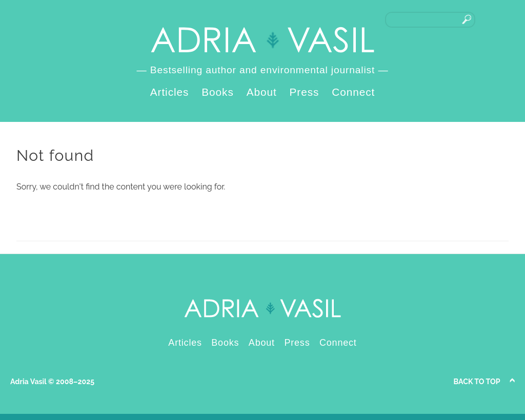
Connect (353, 92)
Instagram (504, 19)
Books (217, 92)
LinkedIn (488, 19)
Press (305, 92)
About (262, 92)
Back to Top (477, 382)
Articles (170, 92)
